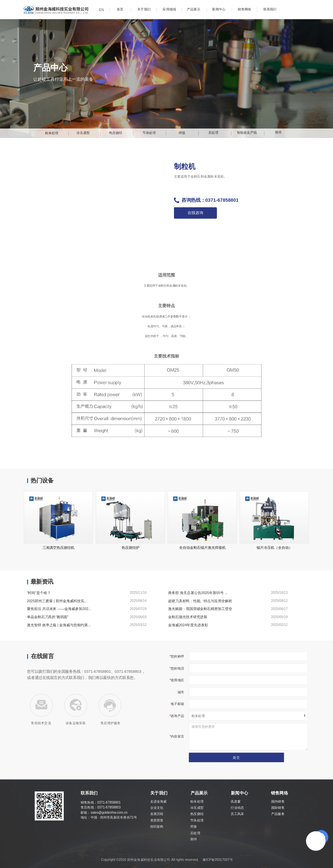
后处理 (195, 833)
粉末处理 (197, 802)
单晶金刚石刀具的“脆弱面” (48, 617)
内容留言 (177, 737)
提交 (236, 757)
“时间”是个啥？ (39, 592)
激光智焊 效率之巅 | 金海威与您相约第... (59, 625)
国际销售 (278, 808)
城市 (181, 692)
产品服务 (278, 814)
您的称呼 (177, 656)
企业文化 (157, 808)
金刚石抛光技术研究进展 (188, 617)
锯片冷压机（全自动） (274, 547)
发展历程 (157, 814)
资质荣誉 (157, 820)
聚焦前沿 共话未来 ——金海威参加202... (59, 609)
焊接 (193, 826)
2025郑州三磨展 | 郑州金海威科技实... (57, 601)
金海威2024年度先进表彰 (188, 625)
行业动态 (237, 808)
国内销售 (278, 802)
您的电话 (177, 668)
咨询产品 (177, 716)
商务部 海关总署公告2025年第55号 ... (198, 592)
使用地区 (177, 680)
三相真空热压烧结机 (59, 547)
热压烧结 (197, 814)
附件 (194, 839)
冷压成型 (197, 808)
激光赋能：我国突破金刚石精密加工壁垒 (200, 609)
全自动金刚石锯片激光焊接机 (202, 547)
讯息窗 (236, 802)
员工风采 (237, 814)
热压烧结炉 (131, 547)
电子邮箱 (177, 704)
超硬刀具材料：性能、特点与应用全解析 (200, 601)
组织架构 (157, 826)
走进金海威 (159, 802)
